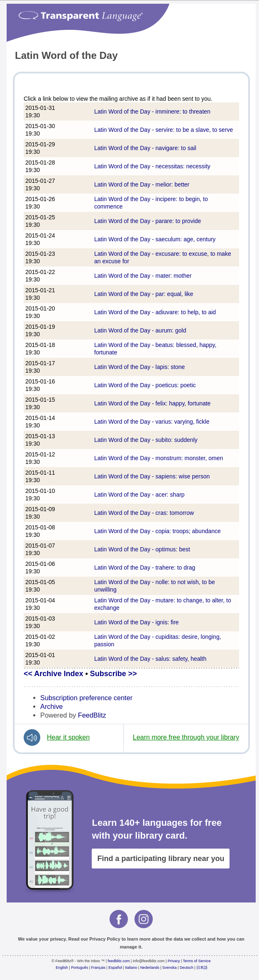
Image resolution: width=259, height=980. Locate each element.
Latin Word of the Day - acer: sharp (139, 495)
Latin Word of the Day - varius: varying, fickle (152, 422)
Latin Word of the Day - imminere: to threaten (152, 112)
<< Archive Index (53, 674)
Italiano (131, 968)
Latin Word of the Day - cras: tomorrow (144, 513)
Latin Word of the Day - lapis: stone (139, 367)
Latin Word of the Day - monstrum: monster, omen (159, 458)
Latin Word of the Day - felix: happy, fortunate (152, 403)
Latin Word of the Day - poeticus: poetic (145, 385)
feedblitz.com (119, 961)
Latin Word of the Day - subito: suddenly (146, 440)
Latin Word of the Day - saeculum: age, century (155, 239)
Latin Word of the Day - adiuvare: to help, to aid (155, 312)
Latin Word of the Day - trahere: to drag (145, 568)
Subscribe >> (114, 674)
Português (79, 968)
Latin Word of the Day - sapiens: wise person (152, 476)
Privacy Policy (105, 939)
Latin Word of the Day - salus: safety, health (150, 659)
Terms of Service (197, 961)
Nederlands (150, 968)
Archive (51, 706)
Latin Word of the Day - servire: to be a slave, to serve (164, 130)
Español (115, 968)
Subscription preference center (86, 698)
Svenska (170, 968)
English (62, 968)
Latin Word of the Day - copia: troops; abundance (158, 531)
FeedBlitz (92, 715)
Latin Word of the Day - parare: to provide (148, 221)
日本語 (202, 968)
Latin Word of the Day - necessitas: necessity (152, 166)
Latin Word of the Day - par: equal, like (144, 294)
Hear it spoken (68, 737)
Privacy (174, 961)
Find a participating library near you (161, 859)
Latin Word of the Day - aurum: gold (140, 330)
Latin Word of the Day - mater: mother (143, 276)
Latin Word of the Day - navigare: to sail (145, 148)
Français (99, 968)
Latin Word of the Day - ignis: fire (137, 622)
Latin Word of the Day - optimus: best (142, 549)
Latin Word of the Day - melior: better (142, 184)
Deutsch (187, 968)
